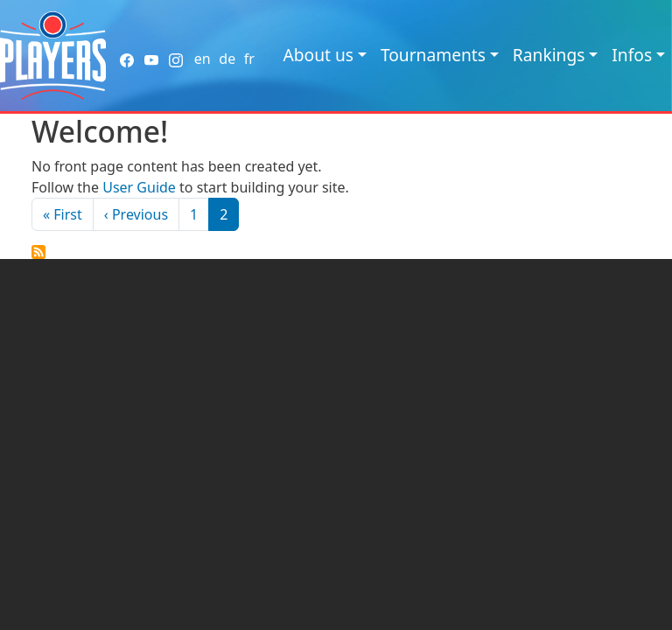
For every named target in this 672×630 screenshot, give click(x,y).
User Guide (139, 187)
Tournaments (433, 55)
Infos (632, 55)
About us (318, 55)
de (227, 59)
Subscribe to (38, 252)
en (203, 59)
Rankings (549, 55)
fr (249, 59)
